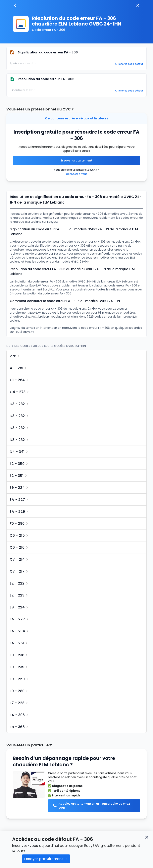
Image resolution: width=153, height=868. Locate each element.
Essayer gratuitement (76, 160)
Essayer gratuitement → (46, 859)
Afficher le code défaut (129, 64)
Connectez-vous (77, 174)
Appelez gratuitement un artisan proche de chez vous (91, 806)
